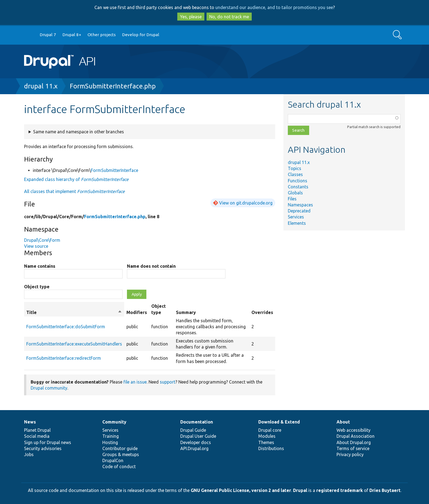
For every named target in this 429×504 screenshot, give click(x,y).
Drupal (300, 490)
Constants (298, 187)
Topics (295, 168)
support (168, 382)
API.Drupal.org (194, 448)
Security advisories (43, 448)
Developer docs (196, 442)
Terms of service (353, 448)
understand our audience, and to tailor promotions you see (274, 7)
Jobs (29, 454)
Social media (37, 436)
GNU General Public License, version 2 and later (241, 490)
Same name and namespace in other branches (79, 132)
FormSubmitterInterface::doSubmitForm (66, 327)
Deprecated (299, 211)
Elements (297, 223)
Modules (267, 436)
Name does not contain (151, 266)
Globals (295, 193)
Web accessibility (353, 430)
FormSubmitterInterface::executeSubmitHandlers (74, 344)
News (30, 422)
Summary (186, 312)
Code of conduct (119, 466)
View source (36, 246)
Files (292, 199)
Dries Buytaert (385, 490)
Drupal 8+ (72, 35)
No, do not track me (229, 17)
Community (114, 422)
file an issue (135, 382)
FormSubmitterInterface (115, 170)
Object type (37, 287)
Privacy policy (350, 454)
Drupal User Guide (198, 436)
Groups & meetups (121, 454)
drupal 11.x (41, 86)
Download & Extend (279, 422)
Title (74, 312)
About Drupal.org (354, 442)
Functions (298, 181)
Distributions (271, 448)
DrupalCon (113, 460)
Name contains (40, 266)
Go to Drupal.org (29, 35)
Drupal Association (356, 436)
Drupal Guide (193, 430)
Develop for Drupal (141, 35)
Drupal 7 (48, 35)
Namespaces (300, 205)
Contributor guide (120, 448)
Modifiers (137, 312)
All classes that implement (74, 191)
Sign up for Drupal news (48, 442)
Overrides (262, 312)
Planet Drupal (37, 430)
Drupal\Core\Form (42, 240)
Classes (295, 174)
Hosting (110, 442)
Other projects (102, 35)
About (343, 422)
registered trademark (340, 490)
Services (296, 217)
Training (111, 436)
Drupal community (49, 388)
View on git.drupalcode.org (246, 203)
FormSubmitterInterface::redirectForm (64, 358)
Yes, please (191, 17)
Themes (266, 442)
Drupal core (270, 430)
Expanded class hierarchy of (76, 179)
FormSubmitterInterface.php (113, 86)
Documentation (197, 422)
